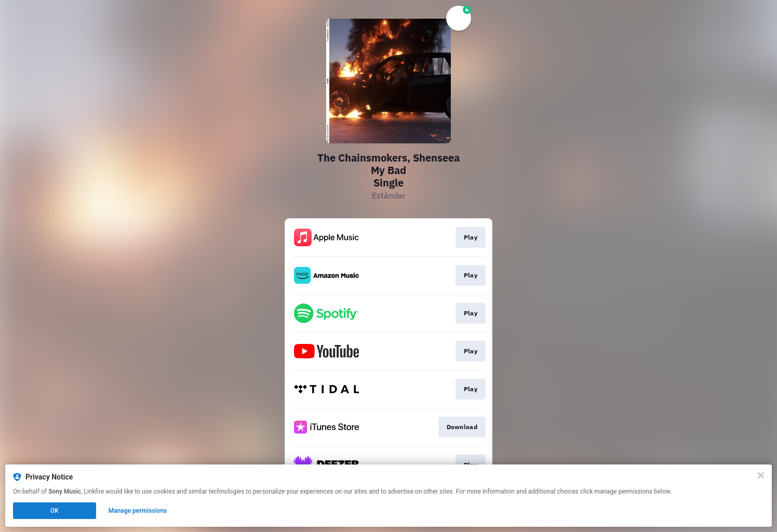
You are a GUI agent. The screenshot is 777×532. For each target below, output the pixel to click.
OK (55, 511)
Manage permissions (138, 511)
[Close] (761, 475)
